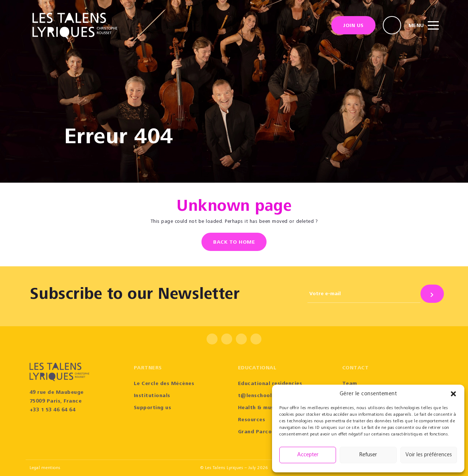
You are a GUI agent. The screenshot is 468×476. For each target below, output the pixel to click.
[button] (453, 394)
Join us (353, 26)
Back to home (234, 243)
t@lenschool (255, 396)
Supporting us (153, 408)
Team (350, 384)
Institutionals (152, 396)
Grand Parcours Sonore (269, 432)
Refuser (368, 455)
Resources (252, 420)
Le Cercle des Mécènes (164, 384)
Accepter (308, 455)
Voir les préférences (429, 455)
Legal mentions (45, 468)
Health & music (258, 408)
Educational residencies (270, 384)
